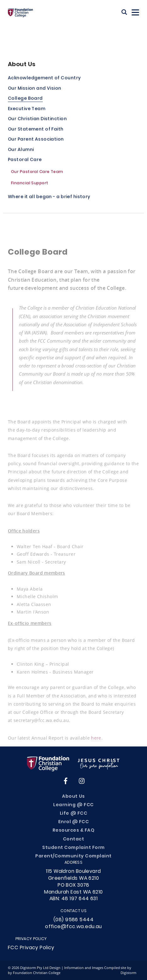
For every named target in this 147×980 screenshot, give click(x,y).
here (96, 740)
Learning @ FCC (73, 805)
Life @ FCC (73, 814)
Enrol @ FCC (74, 822)
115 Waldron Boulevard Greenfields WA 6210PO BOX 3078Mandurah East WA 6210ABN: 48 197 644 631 (73, 885)
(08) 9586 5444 (73, 920)
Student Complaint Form (73, 848)
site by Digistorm (128, 970)
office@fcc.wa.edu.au (73, 927)
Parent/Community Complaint (73, 856)
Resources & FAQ (74, 831)
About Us (73, 797)
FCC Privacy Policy (31, 948)
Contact (74, 839)
